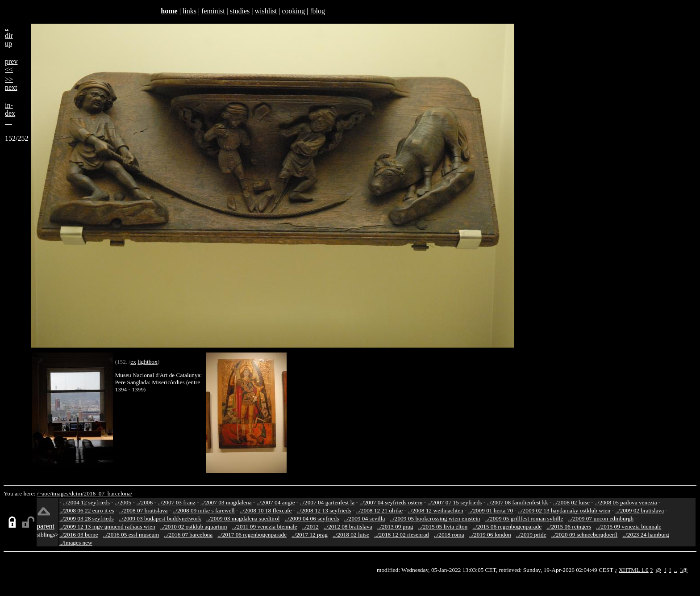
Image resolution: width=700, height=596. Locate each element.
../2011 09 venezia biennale (265, 527)
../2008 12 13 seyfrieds (324, 510)
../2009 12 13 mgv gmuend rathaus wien (107, 527)
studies (240, 11)
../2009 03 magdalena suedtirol (243, 518)
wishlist (266, 11)
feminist (213, 11)
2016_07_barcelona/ (108, 493)
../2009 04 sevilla (364, 518)
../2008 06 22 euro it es (87, 510)
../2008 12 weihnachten (435, 510)
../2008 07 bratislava (144, 510)
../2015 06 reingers (569, 527)
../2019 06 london (490, 535)
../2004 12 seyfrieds (86, 502)
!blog (317, 11)
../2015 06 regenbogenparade (507, 527)
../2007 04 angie (276, 502)
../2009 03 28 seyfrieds (87, 518)
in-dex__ (10, 113)
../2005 (123, 502)
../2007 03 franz (176, 502)
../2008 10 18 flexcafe (266, 510)
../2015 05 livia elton (443, 527)
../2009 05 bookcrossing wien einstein (435, 518)
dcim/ (77, 493)
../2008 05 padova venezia (626, 502)
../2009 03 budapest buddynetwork (160, 518)
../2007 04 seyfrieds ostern (391, 502)
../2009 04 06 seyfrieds (312, 518)
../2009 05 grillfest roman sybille (524, 518)
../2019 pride (531, 535)
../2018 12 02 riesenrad (402, 535)
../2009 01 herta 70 (491, 510)
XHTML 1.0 (634, 570)
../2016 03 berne (79, 535)
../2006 (144, 502)
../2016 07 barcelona (188, 535)
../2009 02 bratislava (640, 510)
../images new (76, 543)
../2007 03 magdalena (226, 502)
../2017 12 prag (310, 535)
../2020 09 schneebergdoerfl (585, 535)
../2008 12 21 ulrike (379, 510)
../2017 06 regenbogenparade (252, 535)
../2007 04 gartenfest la (327, 502)
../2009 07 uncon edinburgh (601, 518)
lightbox (147, 362)
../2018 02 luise (351, 535)
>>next (11, 83)
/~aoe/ (44, 493)
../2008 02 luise (571, 502)
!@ (684, 570)
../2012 (310, 527)
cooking (293, 11)
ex (133, 362)
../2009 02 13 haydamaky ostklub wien (564, 510)
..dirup (9, 36)
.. (676, 570)
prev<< (11, 65)
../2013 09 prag (395, 527)
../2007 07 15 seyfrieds (454, 502)
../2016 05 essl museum (131, 535)
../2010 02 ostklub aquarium (194, 527)
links (190, 11)
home (169, 11)
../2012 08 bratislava (348, 527)
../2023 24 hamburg (646, 535)
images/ (61, 493)
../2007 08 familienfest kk (517, 502)
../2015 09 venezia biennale (629, 527)
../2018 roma (449, 535)
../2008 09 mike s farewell (204, 510)
